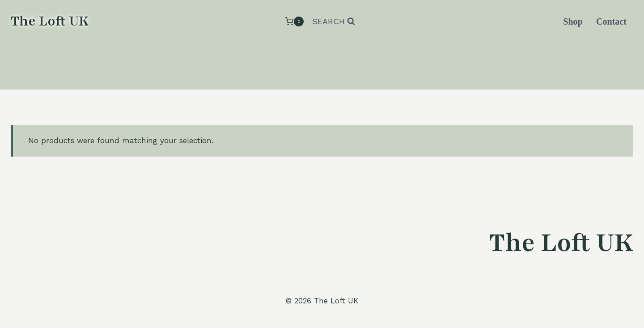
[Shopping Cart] (294, 21)
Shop (573, 21)
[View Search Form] (334, 22)
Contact (611, 21)
